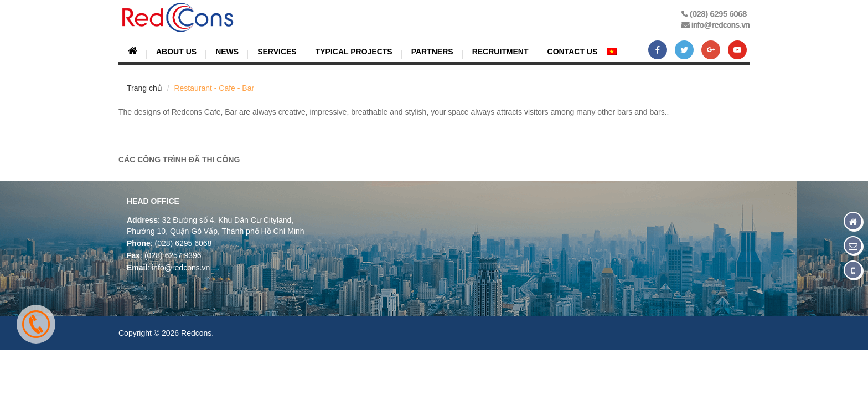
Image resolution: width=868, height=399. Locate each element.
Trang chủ (144, 88)
